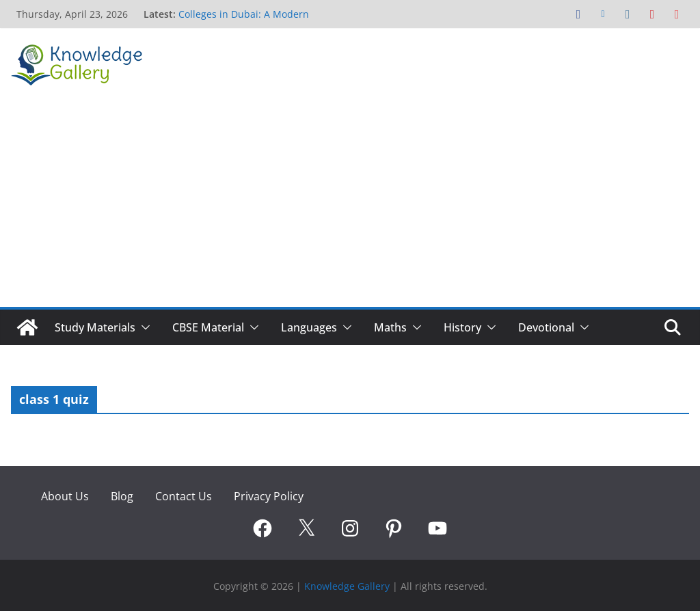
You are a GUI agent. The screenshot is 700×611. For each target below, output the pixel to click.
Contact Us (184, 496)
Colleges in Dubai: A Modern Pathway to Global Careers (244, 21)
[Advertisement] (350, 204)
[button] (143, 327)
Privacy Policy (269, 496)
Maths (390, 327)
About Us (65, 496)
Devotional (546, 327)
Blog (122, 496)
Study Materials (95, 327)
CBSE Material (208, 327)
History (462, 327)
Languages (309, 327)
